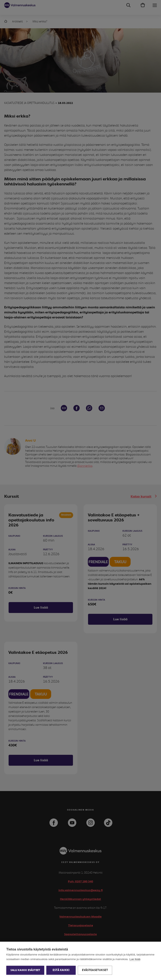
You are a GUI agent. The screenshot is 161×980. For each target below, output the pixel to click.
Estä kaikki (61, 970)
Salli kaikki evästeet (25, 970)
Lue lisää (135, 959)
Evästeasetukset (95, 970)
